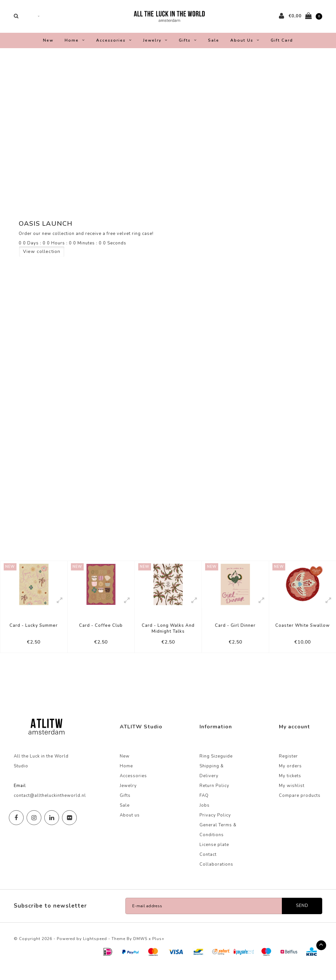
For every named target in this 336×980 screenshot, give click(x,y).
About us (245, 45)
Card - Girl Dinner (235, 635)
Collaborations (216, 876)
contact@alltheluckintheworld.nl (50, 807)
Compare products (300, 807)
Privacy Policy (215, 827)
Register (288, 768)
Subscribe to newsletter (50, 918)
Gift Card (282, 45)
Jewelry (155, 45)
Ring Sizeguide (216, 768)
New (48, 45)
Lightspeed (95, 951)
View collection (42, 256)
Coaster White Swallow (303, 635)
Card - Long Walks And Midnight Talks (168, 638)
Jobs (205, 817)
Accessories (114, 45)
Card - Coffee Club (101, 635)
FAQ (204, 807)
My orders (290, 778)
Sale (214, 45)
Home (75, 45)
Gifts (188, 45)
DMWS (140, 951)
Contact (208, 866)
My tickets (290, 788)
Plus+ (158, 951)
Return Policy (214, 797)
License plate (214, 856)
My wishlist (292, 797)
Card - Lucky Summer (34, 635)
